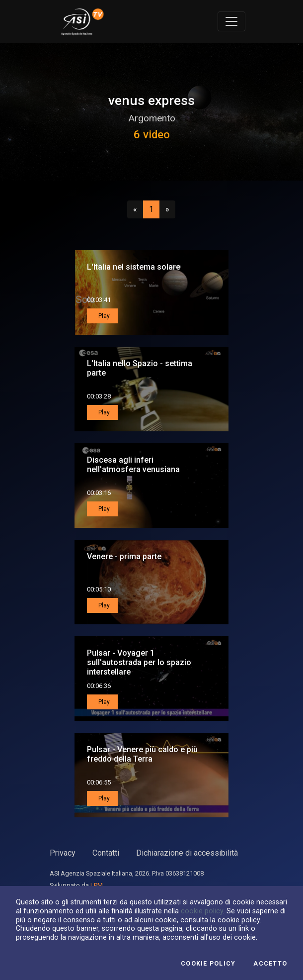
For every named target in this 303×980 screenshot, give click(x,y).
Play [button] (103, 316)
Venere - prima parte (124, 556)
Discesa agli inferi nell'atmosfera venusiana (133, 465)
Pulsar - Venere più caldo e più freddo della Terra (142, 754)
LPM (97, 885)
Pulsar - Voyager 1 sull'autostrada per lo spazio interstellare (139, 662)
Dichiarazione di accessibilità (187, 853)
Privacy (63, 853)
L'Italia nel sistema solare (134, 267)
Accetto (270, 964)
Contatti (106, 853)
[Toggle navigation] (231, 21)
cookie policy (202, 911)
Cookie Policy (208, 964)
